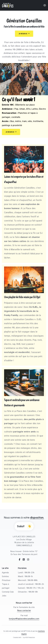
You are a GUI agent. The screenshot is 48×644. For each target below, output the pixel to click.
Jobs (4, 596)
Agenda (5, 573)
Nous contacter (24, 610)
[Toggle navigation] (45, 5)
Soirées (5, 576)
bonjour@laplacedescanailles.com (24, 619)
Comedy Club (8, 592)
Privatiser (6, 580)
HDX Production (30, 638)
